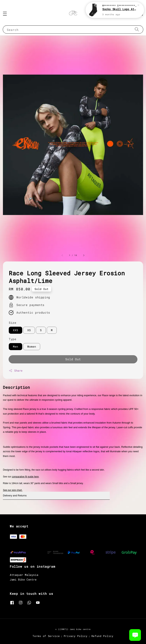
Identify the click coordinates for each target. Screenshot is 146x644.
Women (32, 347)
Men (15, 347)
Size (12, 323)
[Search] (137, 29)
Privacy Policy (76, 636)
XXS (15, 330)
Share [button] (16, 371)
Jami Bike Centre (23, 579)
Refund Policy (102, 636)
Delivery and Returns (15, 495)
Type (12, 339)
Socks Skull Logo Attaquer (119, 9)
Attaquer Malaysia (24, 575)
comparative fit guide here (25, 477)
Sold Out (73, 359)
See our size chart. (13, 490)
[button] (5, 14)
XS (29, 330)
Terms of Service (46, 636)
